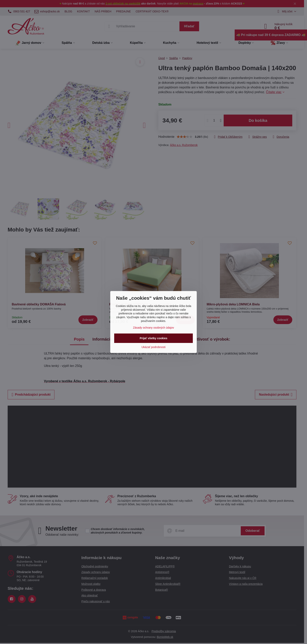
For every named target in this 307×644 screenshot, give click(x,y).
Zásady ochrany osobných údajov (154, 328)
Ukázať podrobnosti (153, 347)
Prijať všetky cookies (154, 338)
